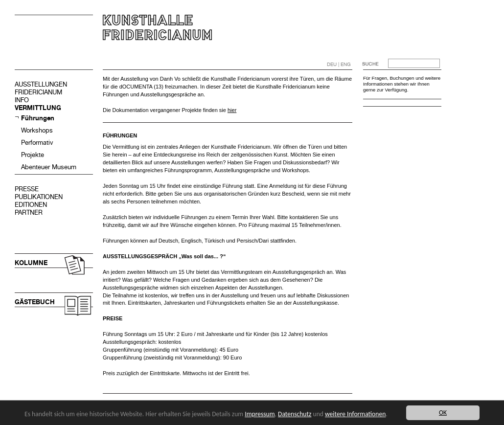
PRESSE (27, 189)
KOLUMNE (31, 263)
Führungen (38, 118)
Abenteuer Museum (49, 167)
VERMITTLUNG (38, 108)
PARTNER (29, 212)
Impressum (260, 414)
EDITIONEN (31, 205)
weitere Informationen (355, 414)
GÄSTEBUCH (35, 302)
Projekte (33, 155)
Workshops (37, 130)
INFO (22, 100)
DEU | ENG (339, 64)
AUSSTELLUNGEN (41, 84)
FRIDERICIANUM (38, 92)
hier (232, 110)
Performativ (37, 143)
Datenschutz (295, 414)
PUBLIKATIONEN (39, 197)
